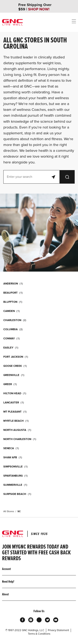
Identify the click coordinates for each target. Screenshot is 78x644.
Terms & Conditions (39, 634)
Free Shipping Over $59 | (35, 7)
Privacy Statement (58, 630)
